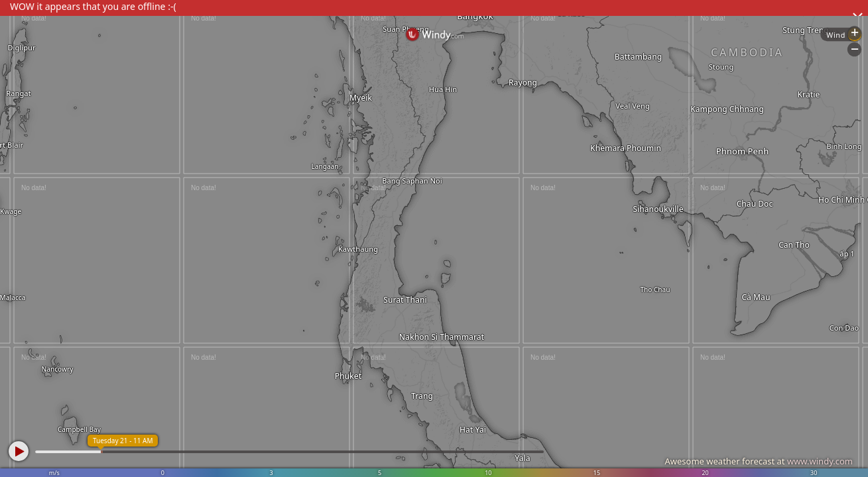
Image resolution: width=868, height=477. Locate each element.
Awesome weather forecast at (759, 461)
